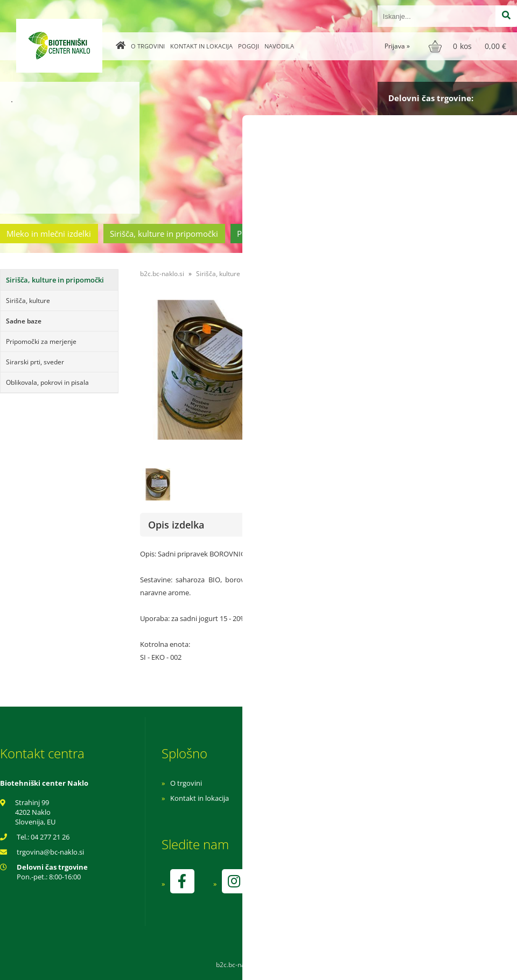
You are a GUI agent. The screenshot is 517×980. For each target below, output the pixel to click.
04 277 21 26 (50, 837)
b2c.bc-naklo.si (162, 274)
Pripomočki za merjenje (41, 341)
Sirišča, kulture (28, 301)
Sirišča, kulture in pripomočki (164, 234)
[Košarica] (469, 46)
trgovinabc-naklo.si (50, 852)
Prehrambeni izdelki (274, 234)
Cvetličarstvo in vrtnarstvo (379, 234)
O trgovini (148, 46)
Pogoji (249, 46)
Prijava (397, 46)
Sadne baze (24, 321)
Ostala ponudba (476, 234)
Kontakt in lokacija (201, 46)
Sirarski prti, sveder (35, 362)
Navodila (279, 46)
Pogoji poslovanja (343, 798)
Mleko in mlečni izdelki (49, 234)
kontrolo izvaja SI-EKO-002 (357, 889)
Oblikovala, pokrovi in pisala (47, 382)
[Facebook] (182, 881)
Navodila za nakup (345, 783)
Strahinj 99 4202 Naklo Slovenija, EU (35, 812)
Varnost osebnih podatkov (358, 813)
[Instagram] (234, 881)
